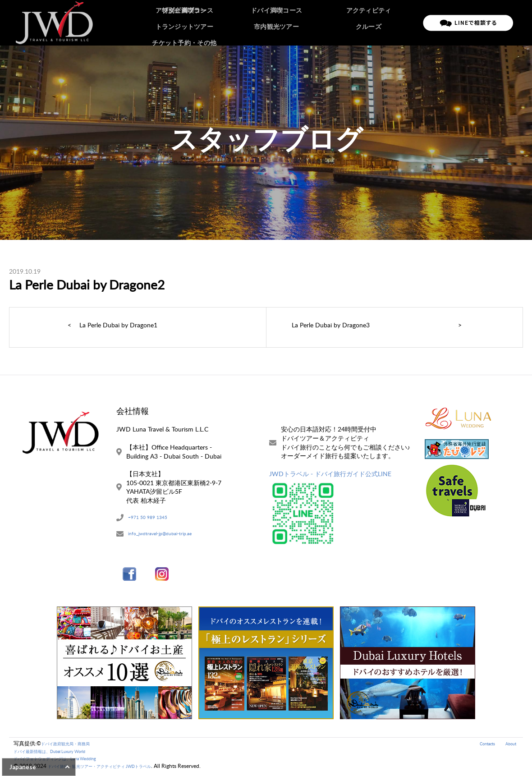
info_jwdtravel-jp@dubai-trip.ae (171, 536)
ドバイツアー (215, 23)
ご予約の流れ (309, 23)
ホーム (180, 23)
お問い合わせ (398, 23)
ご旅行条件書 (353, 23)
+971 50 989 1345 (154, 518)
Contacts (480, 746)
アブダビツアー (262, 23)
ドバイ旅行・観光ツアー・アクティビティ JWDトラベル (117, 769)
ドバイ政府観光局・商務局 (73, 746)
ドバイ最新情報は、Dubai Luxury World (62, 754)
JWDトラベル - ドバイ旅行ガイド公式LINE (330, 474)
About (509, 746)
